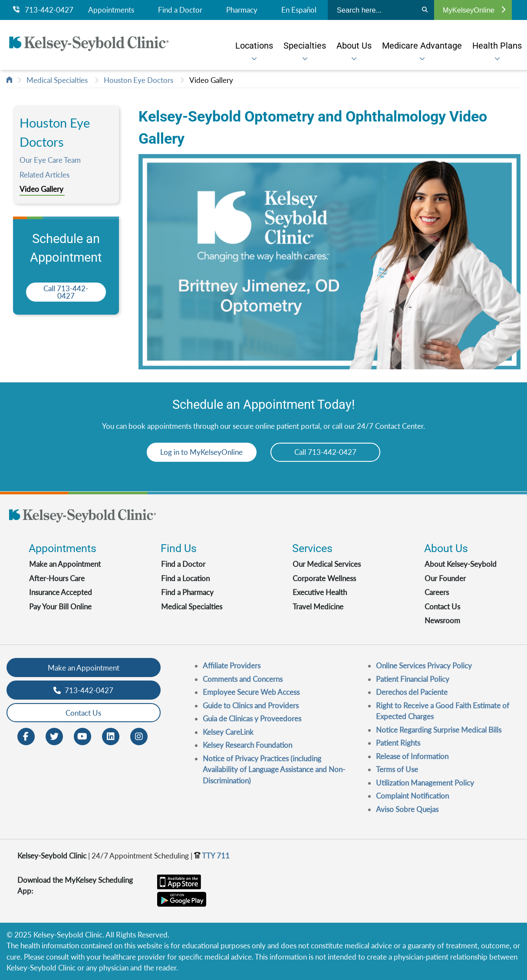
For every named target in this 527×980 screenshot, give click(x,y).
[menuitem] (254, 45)
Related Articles (44, 175)
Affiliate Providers (232, 666)
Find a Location (185, 578)
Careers (437, 592)
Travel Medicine (318, 607)
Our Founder (445, 578)
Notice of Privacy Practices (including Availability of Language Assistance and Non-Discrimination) (274, 770)
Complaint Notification (412, 796)
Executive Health (320, 592)
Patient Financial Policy (413, 679)
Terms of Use (397, 769)
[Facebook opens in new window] (26, 736)
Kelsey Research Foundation (247, 745)
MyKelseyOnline (474, 10)
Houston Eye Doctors (138, 80)
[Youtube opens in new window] (82, 736)
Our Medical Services (327, 564)
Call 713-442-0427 (66, 292)
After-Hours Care (57, 578)
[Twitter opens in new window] (54, 736)
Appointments (111, 10)
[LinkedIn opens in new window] (111, 736)
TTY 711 (212, 856)
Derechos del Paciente (412, 692)
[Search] (425, 10)
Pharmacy (242, 10)
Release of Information (412, 756)
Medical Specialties (57, 80)
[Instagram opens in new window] (139, 736)
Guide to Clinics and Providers (251, 705)
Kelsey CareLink (228, 732)
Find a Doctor (180, 10)
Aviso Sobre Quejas (407, 809)
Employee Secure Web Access (251, 692)
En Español (299, 10)
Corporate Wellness (324, 578)
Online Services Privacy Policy (424, 666)
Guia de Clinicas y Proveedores (252, 719)
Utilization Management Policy (425, 783)
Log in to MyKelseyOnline (200, 452)
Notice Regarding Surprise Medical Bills (439, 730)
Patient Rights (398, 743)
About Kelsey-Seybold (461, 564)
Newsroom (442, 620)
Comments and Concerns (243, 679)
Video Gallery (211, 80)
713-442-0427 (43, 10)
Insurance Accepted (61, 592)
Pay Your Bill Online (60, 607)
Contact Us (442, 607)
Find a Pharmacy (187, 592)
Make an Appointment (65, 564)
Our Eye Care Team (50, 160)
